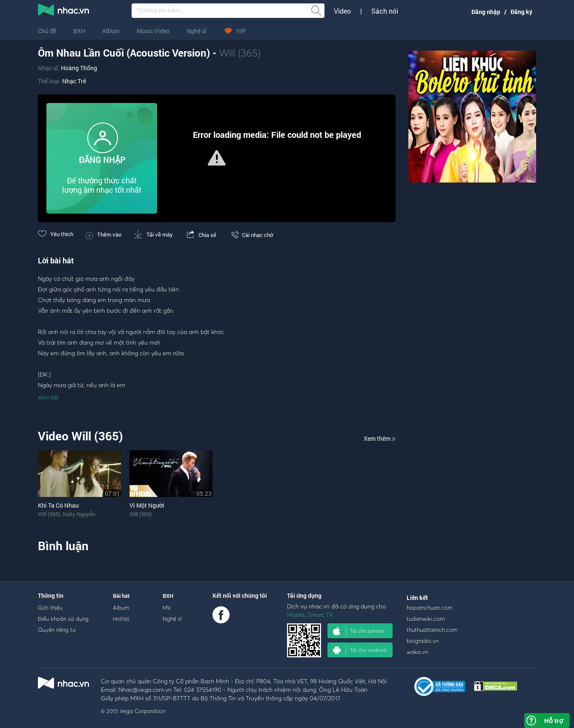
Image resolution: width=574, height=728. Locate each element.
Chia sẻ (201, 235)
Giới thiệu (50, 608)
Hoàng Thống (79, 68)
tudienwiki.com (426, 619)
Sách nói (385, 11)
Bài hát (121, 596)
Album (111, 31)
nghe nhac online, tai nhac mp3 (64, 11)
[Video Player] (217, 158)
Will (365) (240, 53)
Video (342, 11)
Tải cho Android (360, 650)
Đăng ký (521, 12)
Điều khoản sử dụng (63, 619)
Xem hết (48, 397)
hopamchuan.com (429, 608)
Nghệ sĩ (197, 31)
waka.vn (417, 652)
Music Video (153, 31)
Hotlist (121, 619)
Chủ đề (47, 31)
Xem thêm (380, 438)
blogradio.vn (423, 641)
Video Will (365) (80, 436)
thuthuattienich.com (432, 630)
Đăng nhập (486, 12)
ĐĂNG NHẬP (102, 160)
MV (167, 608)
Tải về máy (153, 234)
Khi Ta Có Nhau (58, 505)
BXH (79, 31)
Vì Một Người (147, 505)
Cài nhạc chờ (251, 235)
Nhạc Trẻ (74, 81)
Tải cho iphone (359, 631)
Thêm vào (103, 234)
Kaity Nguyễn (79, 514)
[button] (217, 158)
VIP (235, 31)
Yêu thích (56, 234)
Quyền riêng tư (57, 630)
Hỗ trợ (554, 721)
